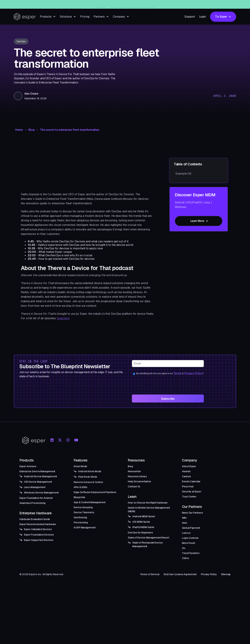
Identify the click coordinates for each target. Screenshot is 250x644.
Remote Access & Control (88, 482)
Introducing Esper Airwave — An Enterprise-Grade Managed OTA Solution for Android (131, 4)
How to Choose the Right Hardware (148, 503)
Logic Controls (190, 538)
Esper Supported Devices (39, 540)
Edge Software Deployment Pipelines (95, 492)
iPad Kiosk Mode (88, 477)
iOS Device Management (38, 482)
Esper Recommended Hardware (38, 524)
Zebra (185, 558)
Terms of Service (150, 574)
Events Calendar (191, 481)
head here (63, 318)
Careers (186, 476)
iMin (184, 518)
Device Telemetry (84, 512)
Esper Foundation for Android (36, 498)
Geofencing (80, 517)
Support (190, 17)
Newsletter (134, 471)
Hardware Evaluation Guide (35, 519)
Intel (184, 523)
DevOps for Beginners (140, 533)
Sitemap (226, 574)
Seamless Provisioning (32, 503)
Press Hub (188, 486)
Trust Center (189, 497)
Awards (186, 471)
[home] (25, 17)
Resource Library (137, 476)
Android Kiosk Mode (90, 471)
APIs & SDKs (80, 487)
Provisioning (81, 522)
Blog (32, 130)
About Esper (189, 466)
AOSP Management (85, 528)
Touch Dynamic (191, 553)
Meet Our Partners (192, 513)
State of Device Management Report (149, 538)
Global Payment (191, 528)
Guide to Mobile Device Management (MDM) (149, 510)
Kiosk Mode (80, 466)
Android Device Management (40, 476)
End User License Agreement (180, 574)
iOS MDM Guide (141, 522)
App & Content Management (89, 502)
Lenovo (186, 533)
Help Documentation (139, 481)
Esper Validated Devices (38, 529)
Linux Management (35, 487)
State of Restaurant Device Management (148, 544)
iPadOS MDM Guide (143, 527)
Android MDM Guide (144, 516)
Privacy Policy (193, 373)
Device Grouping (83, 507)
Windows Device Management (41, 493)
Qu (184, 548)
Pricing (85, 17)
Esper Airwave (28, 466)
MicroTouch (189, 543)
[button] (48, 17)
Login (203, 17)
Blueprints (79, 497)
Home (19, 130)
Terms (177, 373)
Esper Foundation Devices (39, 535)
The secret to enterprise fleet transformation (70, 130)
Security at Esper (192, 492)
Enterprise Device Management (37, 471)
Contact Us (134, 486)
